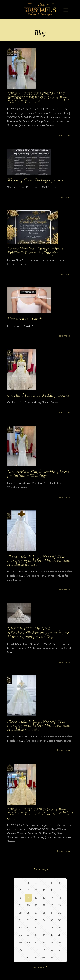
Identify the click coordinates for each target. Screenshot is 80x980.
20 (28, 905)
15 (36, 898)
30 (60, 913)
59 (52, 950)
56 (28, 950)
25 (20, 913)
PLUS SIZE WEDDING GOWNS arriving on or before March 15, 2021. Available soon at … (39, 725)
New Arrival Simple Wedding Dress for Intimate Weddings (38, 474)
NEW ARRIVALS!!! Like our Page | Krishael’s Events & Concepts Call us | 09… (40, 814)
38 (28, 928)
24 (60, 905)
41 (52, 928)
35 (52, 920)
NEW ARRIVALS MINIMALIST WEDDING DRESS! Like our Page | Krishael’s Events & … (38, 98)
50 (28, 943)
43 (20, 935)
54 (60, 943)
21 (36, 905)
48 (60, 935)
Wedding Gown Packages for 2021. (36, 180)
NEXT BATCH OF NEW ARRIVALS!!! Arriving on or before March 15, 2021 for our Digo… (38, 633)
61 (28, 958)
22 (44, 905)
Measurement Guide (25, 319)
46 (44, 935)
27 (36, 913)
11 (52, 890)
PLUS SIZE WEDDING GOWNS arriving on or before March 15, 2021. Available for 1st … (39, 560)
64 (52, 958)
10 (44, 890)
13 (20, 898)
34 (44, 920)
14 (28, 898)
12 (60, 890)
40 (44, 928)
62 (36, 958)
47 (52, 935)
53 (52, 943)
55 (20, 950)
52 (44, 943)
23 (52, 905)
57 (36, 950)
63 (44, 958)
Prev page (40, 869)
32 (28, 920)
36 (60, 920)
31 (20, 920)
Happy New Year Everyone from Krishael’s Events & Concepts (35, 251)
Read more (63, 135)
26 (28, 913)
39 (36, 928)
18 (60, 898)
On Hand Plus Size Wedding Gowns (38, 395)
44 (28, 935)
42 (60, 928)
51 (36, 943)
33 (36, 920)
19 (20, 905)
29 (52, 913)
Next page (40, 967)
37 (20, 928)
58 (44, 950)
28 (44, 913)
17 (52, 898)
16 (44, 898)
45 (36, 935)
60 (60, 950)
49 (20, 943)
